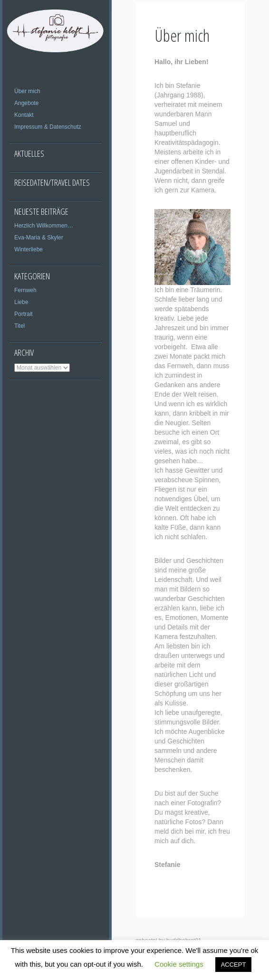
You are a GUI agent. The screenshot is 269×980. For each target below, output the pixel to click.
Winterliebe (29, 249)
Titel (19, 326)
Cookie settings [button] (179, 964)
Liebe (21, 302)
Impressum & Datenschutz (48, 127)
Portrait (24, 314)
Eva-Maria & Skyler (39, 238)
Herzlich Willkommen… (44, 226)
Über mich (27, 91)
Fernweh (25, 290)
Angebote (26, 103)
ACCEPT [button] (234, 965)
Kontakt (24, 115)
